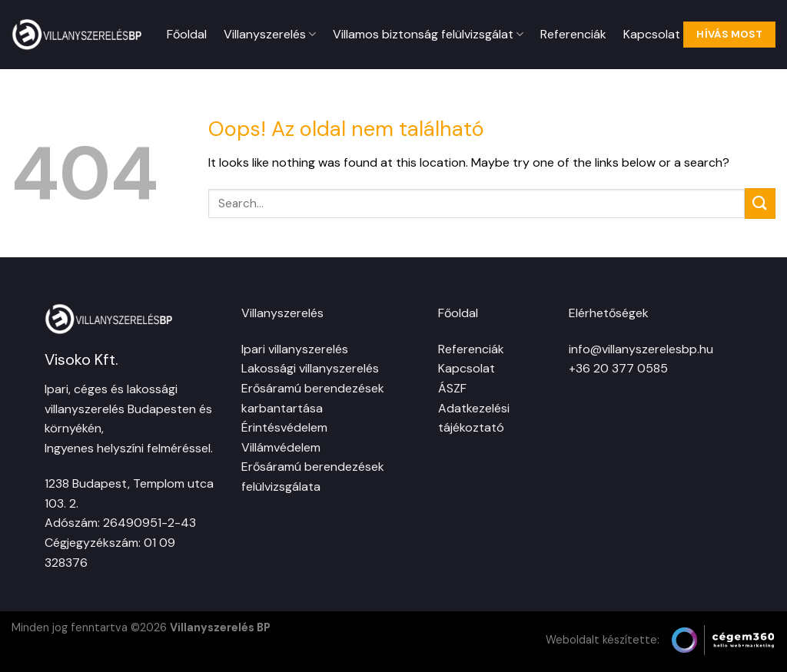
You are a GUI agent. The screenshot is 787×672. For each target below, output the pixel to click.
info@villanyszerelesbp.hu (641, 349)
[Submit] (760, 203)
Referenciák (573, 34)
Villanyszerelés (270, 34)
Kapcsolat (652, 34)
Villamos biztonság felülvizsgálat (428, 34)
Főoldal (187, 34)
